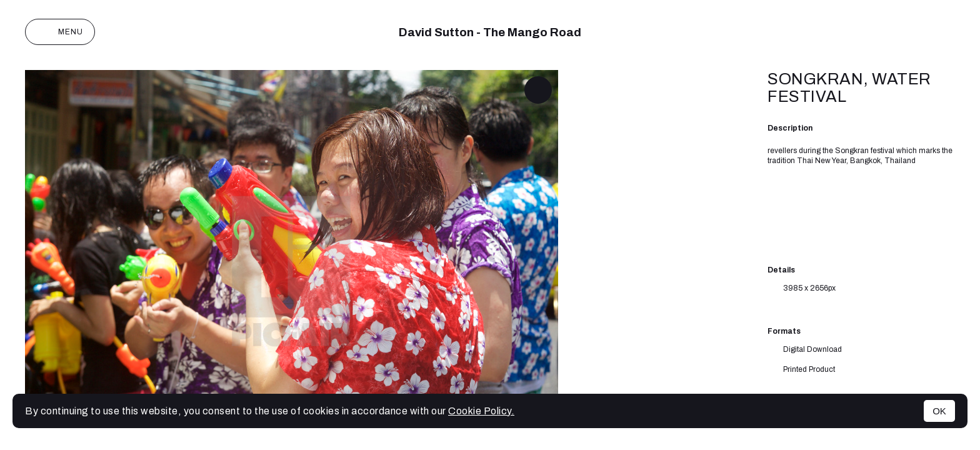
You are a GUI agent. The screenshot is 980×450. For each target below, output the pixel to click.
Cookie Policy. (481, 411)
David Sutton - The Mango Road (490, 32)
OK (939, 411)
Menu (60, 32)
